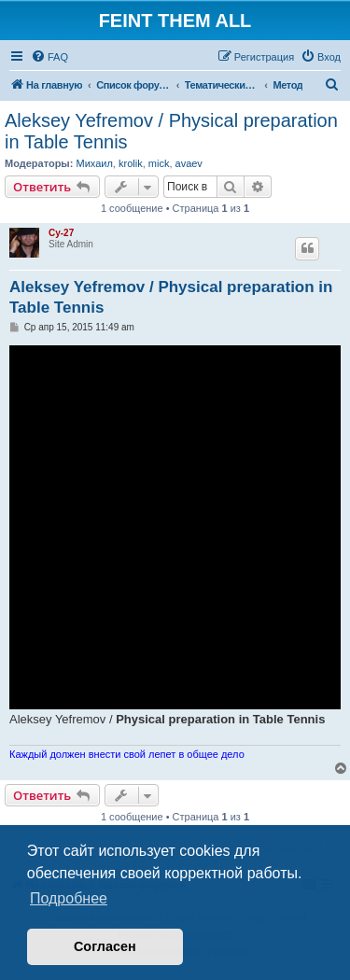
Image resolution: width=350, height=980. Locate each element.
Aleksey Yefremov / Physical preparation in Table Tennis (171, 131)
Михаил (94, 163)
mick (159, 163)
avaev (189, 163)
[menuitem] (49, 57)
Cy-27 (61, 233)
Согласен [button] (105, 946)
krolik (131, 163)
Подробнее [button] (69, 898)
